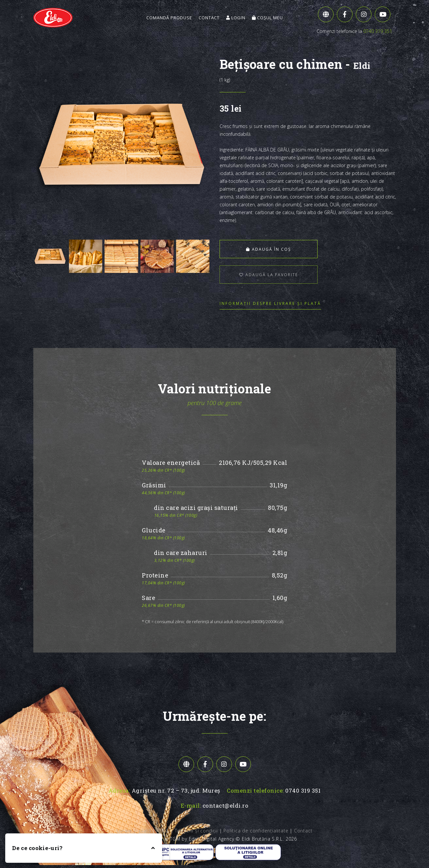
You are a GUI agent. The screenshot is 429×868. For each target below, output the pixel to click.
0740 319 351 (378, 31)
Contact (209, 18)
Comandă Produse (169, 18)
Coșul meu (267, 18)
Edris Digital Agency (212, 839)
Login (236, 18)
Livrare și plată (134, 831)
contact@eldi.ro (226, 805)
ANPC (163, 831)
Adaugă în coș (264, 249)
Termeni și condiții (196, 831)
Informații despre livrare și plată (270, 303)
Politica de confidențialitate (256, 831)
